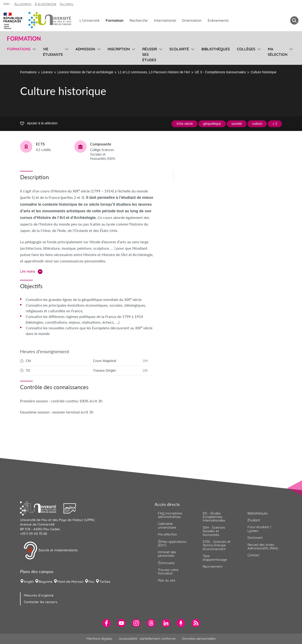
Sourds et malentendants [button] (51, 551)
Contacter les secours (41, 602)
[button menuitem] (294, 20)
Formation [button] (24, 39)
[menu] (33, 54)
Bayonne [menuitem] (46, 582)
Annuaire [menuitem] (166, 563)
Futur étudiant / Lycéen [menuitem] (260, 529)
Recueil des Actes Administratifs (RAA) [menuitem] (263, 546)
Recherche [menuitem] (139, 20)
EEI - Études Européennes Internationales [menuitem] (214, 517)
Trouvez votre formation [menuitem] (168, 572)
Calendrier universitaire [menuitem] (167, 525)
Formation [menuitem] (115, 20)
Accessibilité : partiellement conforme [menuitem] (147, 639)
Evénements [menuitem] (218, 20)
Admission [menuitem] (85, 49)
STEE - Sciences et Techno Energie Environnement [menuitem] (217, 545)
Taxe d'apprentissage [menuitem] (215, 558)
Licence (47, 72)
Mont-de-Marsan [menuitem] (70, 582)
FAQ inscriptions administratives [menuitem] (170, 515)
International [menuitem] (165, 20)
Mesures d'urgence (39, 595)
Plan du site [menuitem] (167, 580)
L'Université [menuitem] (90, 20)
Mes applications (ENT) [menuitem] (172, 543)
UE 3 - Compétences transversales (220, 72)
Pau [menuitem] (91, 582)
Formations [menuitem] (19, 49)
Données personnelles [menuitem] (199, 639)
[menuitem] (107, 623)
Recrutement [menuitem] (213, 566)
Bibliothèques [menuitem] (216, 49)
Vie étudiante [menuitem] (53, 52)
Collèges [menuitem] (246, 49)
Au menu (67, 4)
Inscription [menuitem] (119, 49)
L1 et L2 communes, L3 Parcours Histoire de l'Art (154, 72)
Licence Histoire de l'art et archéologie (85, 72)
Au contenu (23, 4)
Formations (28, 72)
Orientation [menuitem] (192, 20)
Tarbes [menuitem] (105, 582)
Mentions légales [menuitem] (99, 639)
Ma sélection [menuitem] (278, 52)
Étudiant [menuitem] (254, 520)
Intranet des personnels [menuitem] (167, 554)
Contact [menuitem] (253, 555)
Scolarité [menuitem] (179, 49)
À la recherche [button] (46, 4)
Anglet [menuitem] (29, 582)
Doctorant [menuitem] (255, 538)
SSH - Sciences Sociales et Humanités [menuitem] (214, 531)
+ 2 (275, 124)
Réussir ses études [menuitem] (150, 54)
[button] (42, 508)
